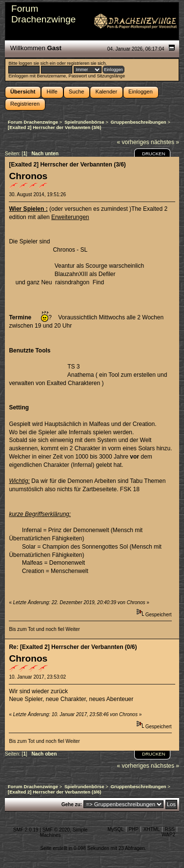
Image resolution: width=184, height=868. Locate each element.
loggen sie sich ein (37, 63)
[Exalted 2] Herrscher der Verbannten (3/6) (67, 165)
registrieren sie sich (86, 63)
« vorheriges (133, 142)
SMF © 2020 (56, 830)
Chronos (28, 176)
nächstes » (165, 142)
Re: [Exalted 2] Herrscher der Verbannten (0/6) (73, 647)
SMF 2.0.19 (26, 830)
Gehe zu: (72, 804)
